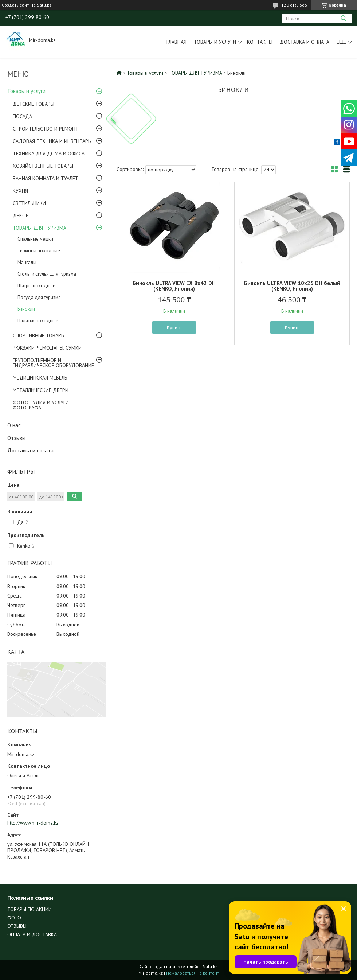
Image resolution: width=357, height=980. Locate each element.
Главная (176, 42)
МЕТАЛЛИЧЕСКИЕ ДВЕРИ (41, 390)
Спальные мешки (35, 239)
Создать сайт (15, 5)
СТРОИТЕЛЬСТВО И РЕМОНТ (46, 129)
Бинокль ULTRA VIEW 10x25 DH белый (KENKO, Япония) (292, 286)
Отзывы (16, 438)
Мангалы (27, 262)
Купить (174, 327)
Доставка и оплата (305, 42)
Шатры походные (36, 286)
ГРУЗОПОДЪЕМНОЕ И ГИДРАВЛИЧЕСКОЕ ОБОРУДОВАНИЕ (53, 363)
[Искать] (343, 18)
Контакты (260, 42)
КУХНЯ (20, 191)
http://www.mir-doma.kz (33, 823)
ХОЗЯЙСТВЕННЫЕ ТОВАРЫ (43, 166)
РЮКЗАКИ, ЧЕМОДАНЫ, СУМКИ (47, 348)
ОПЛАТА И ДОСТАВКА (32, 934)
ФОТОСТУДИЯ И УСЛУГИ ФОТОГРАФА (41, 405)
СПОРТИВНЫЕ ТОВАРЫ (39, 335)
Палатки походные (38, 321)
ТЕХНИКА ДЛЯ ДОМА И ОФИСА (49, 153)
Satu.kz (210, 966)
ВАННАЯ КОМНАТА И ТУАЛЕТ (46, 178)
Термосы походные (39, 251)
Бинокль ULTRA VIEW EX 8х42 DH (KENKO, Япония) (174, 286)
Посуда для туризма (39, 297)
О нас (14, 425)
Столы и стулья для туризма (47, 274)
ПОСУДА (22, 116)
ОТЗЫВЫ (17, 926)
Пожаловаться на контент (193, 973)
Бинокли (26, 309)
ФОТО (14, 918)
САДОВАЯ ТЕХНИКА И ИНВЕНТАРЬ (52, 141)
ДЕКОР (21, 215)
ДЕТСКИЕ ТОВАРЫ (34, 104)
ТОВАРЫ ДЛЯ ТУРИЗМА (40, 228)
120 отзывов (294, 5)
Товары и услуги (215, 42)
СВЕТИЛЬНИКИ (29, 203)
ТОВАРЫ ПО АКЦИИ (30, 909)
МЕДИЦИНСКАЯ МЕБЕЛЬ (40, 378)
